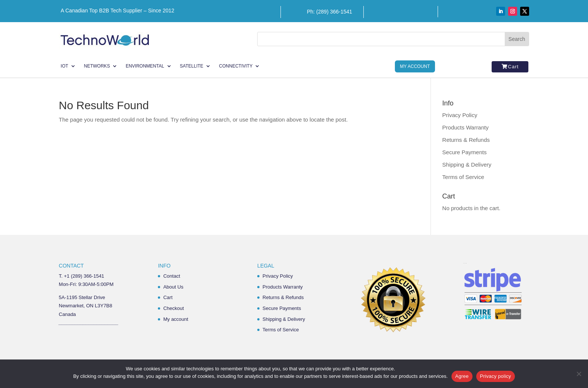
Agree (462, 376)
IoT (64, 66)
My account (175, 319)
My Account (415, 66)
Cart (514, 67)
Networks (97, 66)
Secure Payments (464, 152)
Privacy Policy (460, 115)
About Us (173, 287)
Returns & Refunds (466, 140)
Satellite (192, 66)
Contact (172, 276)
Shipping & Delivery (467, 165)
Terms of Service (463, 177)
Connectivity (236, 66)
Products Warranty (465, 127)
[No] (579, 374)
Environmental (145, 66)
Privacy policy (496, 376)
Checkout (173, 308)
